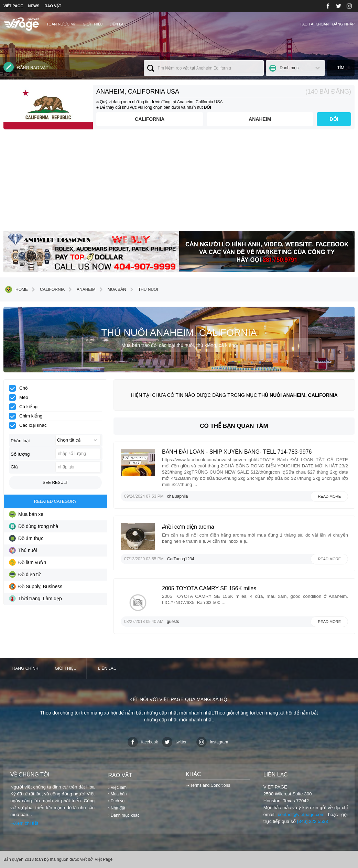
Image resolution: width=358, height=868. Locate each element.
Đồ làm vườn (28, 562)
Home (17, 289)
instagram (212, 742)
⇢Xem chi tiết (24, 823)
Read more (329, 496)
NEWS (34, 6)
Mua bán (112, 289)
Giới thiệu (93, 24)
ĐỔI (334, 119)
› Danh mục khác (124, 815)
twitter (174, 742)
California (150, 119)
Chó (20, 388)
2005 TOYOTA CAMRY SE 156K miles (209, 588)
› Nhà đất (117, 808)
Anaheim (260, 119)
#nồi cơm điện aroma (188, 527)
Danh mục (289, 68)
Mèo (21, 398)
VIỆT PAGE (13, 6)
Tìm (341, 68)
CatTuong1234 (181, 559)
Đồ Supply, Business (36, 586)
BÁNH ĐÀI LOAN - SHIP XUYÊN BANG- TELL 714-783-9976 (237, 452)
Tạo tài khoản (314, 24)
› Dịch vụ (116, 801)
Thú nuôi (143, 289)
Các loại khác (30, 425)
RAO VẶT (53, 6)
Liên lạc (118, 24)
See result (55, 483)
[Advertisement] (179, 183)
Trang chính (24, 668)
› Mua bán (117, 794)
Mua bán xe (26, 514)
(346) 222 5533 (312, 821)
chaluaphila (178, 496)
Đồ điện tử (25, 574)
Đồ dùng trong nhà (34, 526)
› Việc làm (117, 787)
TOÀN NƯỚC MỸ (61, 24)
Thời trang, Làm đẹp (35, 599)
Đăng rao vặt (26, 67)
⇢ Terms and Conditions (208, 785)
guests (173, 622)
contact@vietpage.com (301, 814)
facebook (143, 742)
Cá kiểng (25, 407)
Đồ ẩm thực (26, 538)
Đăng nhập (343, 24)
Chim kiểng (28, 416)
